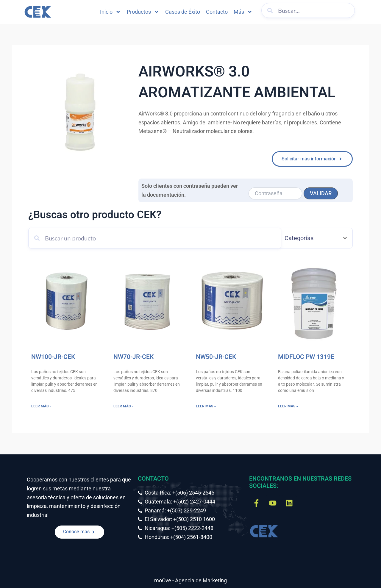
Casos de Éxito (183, 12)
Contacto (217, 12)
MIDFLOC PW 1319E (306, 357)
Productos (143, 12)
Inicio (110, 12)
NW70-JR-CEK (133, 357)
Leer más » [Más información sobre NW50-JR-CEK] (206, 406)
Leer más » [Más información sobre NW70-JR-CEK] (123, 406)
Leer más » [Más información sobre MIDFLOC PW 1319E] (288, 406)
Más (243, 12)
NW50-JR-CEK (216, 357)
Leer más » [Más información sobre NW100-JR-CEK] (41, 406)
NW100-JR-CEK (53, 357)
